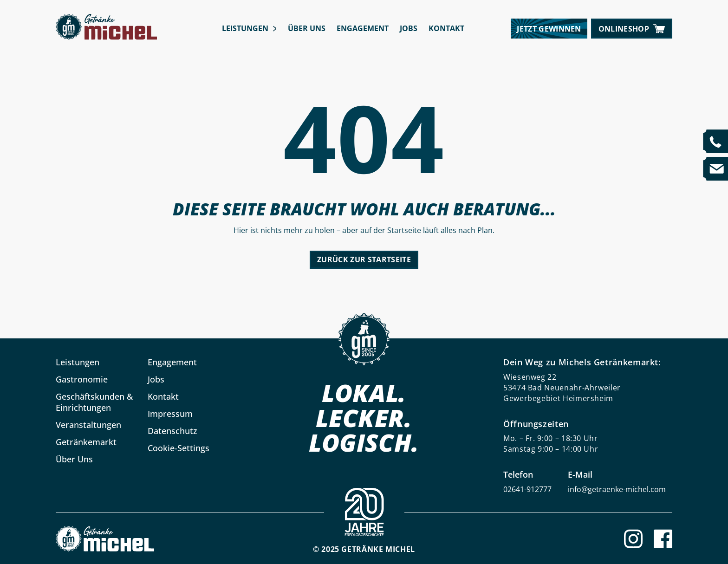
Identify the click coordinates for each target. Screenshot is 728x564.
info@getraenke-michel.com (617, 489)
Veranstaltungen (88, 425)
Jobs (409, 28)
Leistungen (245, 28)
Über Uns (307, 28)
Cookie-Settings (179, 448)
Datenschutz (172, 431)
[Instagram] (633, 539)
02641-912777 (527, 489)
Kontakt (446, 28)
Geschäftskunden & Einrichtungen (94, 402)
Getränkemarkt (86, 442)
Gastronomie (82, 379)
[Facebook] (663, 539)
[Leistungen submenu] (274, 29)
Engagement (363, 28)
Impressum (170, 414)
